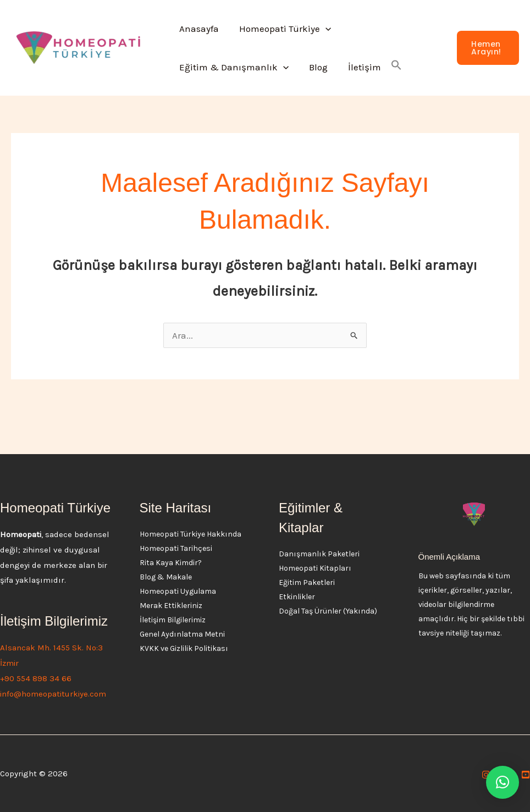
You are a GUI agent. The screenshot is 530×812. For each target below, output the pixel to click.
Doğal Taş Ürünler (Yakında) (328, 611)
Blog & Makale (166, 577)
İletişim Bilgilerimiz (173, 620)
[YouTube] (526, 775)
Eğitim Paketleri (307, 582)
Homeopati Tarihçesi (176, 548)
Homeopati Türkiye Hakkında (191, 534)
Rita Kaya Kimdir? (171, 563)
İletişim (360, 67)
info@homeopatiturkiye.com (53, 694)
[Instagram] (486, 775)
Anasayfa (198, 29)
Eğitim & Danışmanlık (233, 67)
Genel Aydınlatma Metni (182, 634)
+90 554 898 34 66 (36, 678)
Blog (316, 67)
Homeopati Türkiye (282, 29)
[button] (323, 29)
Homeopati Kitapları (315, 568)
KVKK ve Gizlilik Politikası (184, 648)
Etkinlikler (297, 597)
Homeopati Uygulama (178, 591)
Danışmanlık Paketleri (319, 554)
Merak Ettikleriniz (171, 606)
